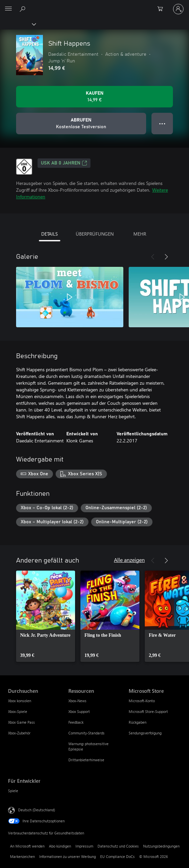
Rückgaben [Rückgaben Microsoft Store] (138, 722)
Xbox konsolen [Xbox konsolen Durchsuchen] (20, 701)
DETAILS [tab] (49, 234)
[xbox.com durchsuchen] (23, 9)
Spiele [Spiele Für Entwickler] (13, 791)
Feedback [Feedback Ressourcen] (76, 722)
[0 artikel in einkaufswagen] (162, 9)
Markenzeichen (22, 856)
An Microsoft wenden (27, 846)
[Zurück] (153, 257)
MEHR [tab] (140, 234)
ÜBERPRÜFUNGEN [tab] (95, 234)
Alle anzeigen (129, 560)
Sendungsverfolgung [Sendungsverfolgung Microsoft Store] (145, 733)
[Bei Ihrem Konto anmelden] (178, 9)
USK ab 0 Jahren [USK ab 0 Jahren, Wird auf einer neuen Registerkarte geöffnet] (64, 163)
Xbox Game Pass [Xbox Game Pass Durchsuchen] (21, 722)
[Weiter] (166, 257)
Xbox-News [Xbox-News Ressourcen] (77, 701)
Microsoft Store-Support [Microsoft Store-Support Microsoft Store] (148, 711)
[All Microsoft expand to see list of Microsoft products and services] (8, 9)
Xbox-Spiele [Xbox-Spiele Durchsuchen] (18, 711)
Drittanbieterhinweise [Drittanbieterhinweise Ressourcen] (86, 760)
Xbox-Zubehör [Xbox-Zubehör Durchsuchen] (19, 733)
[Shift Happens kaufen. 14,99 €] (94, 97)
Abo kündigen (60, 846)
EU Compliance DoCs (117, 856)
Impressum (84, 846)
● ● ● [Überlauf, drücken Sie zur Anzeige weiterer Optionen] (162, 123)
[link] (46, 616)
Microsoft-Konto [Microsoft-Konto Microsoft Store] (142, 701)
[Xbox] (18, 24)
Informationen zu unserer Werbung (68, 856)
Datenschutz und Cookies (118, 846)
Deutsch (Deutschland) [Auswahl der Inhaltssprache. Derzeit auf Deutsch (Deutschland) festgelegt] (37, 810)
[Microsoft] (94, 5)
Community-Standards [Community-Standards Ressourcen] (86, 733)
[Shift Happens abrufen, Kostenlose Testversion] (81, 124)
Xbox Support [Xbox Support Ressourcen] (79, 711)
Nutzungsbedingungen (161, 846)
